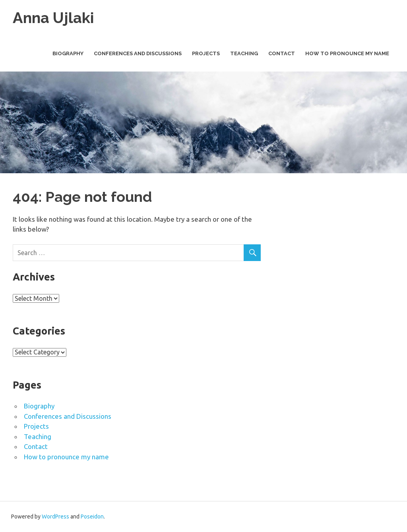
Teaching (244, 53)
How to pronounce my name (347, 53)
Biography (68, 53)
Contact (282, 53)
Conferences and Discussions (138, 53)
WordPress (55, 517)
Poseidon (92, 517)
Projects (206, 53)
